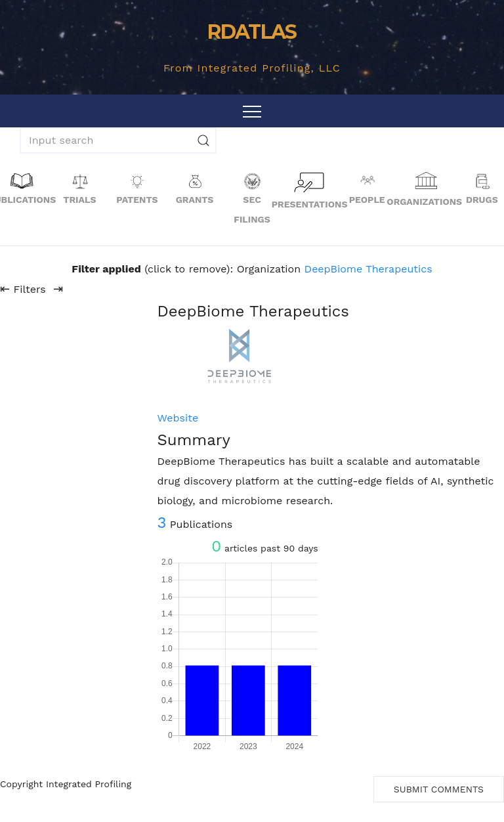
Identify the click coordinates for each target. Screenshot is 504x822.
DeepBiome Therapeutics (368, 269)
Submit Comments (439, 789)
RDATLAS (252, 32)
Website (178, 418)
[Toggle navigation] (252, 111)
